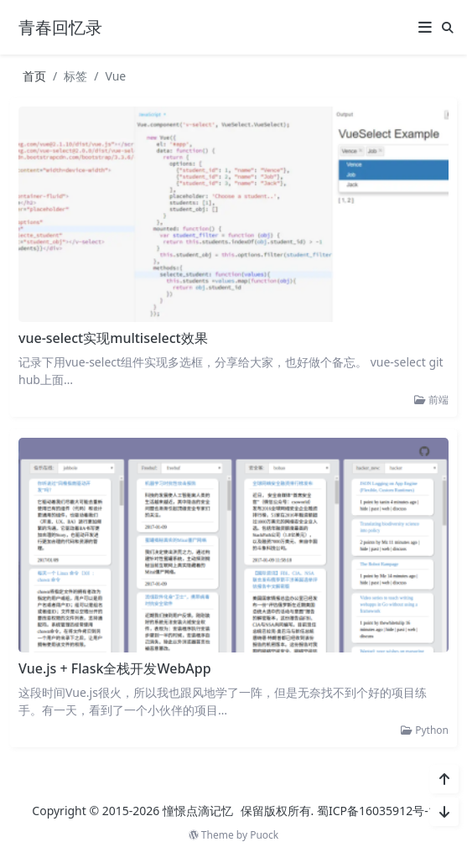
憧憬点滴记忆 (198, 811)
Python (425, 730)
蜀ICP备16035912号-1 (376, 811)
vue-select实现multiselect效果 (113, 338)
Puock (264, 835)
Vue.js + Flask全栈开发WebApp (115, 668)
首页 (34, 76)
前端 (431, 400)
